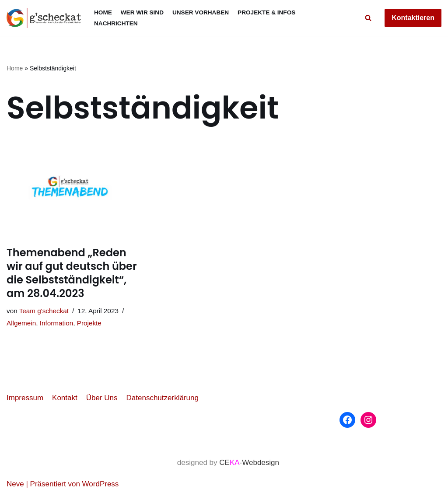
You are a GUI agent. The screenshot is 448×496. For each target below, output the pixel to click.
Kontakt (65, 398)
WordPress (101, 484)
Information (57, 323)
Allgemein (21, 323)
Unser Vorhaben (201, 12)
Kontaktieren (413, 18)
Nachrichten (116, 23)
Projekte (89, 323)
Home (103, 12)
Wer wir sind (142, 12)
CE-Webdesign (249, 463)
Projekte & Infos (266, 12)
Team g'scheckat (44, 311)
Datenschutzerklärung (163, 398)
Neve (15, 484)
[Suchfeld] (368, 18)
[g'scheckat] (44, 18)
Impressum (25, 398)
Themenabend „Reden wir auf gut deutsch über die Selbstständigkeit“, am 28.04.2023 (72, 273)
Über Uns (102, 398)
